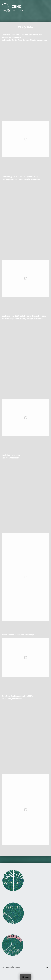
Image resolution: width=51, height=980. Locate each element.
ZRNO (17, 7)
